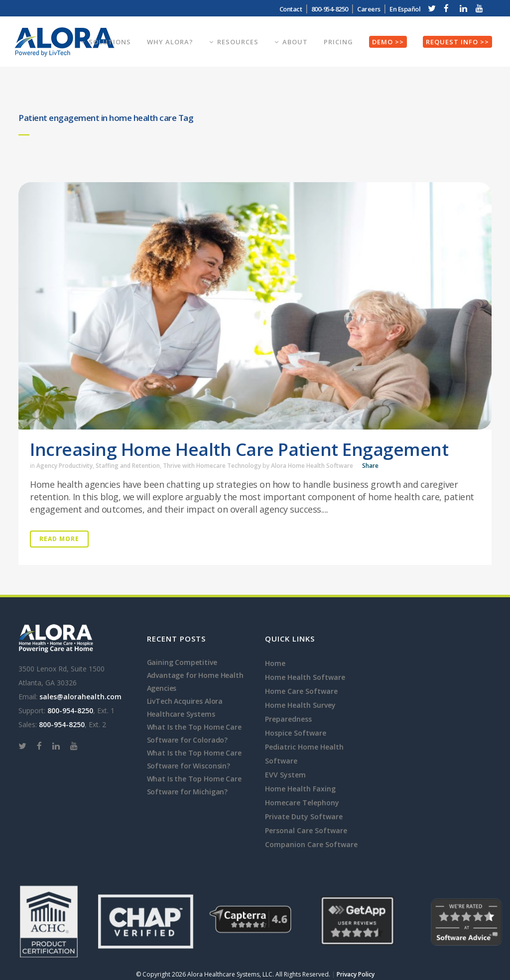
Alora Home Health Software (312, 466)
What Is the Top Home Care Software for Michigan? (194, 785)
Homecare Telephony (302, 803)
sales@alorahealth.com (80, 697)
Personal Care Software (306, 830)
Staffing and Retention (128, 466)
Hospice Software (296, 733)
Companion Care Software (311, 844)
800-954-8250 (330, 9)
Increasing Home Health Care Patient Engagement (239, 449)
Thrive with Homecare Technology (212, 466)
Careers (369, 9)
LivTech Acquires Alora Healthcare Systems (185, 708)
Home (275, 663)
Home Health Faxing (300, 789)
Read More (59, 539)
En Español (405, 9)
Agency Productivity (64, 466)
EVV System (285, 775)
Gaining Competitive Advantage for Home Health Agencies (195, 675)
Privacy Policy (356, 974)
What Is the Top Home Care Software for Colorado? (194, 733)
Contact (291, 9)
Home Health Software (305, 677)
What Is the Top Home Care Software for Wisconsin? (194, 759)
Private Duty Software (304, 817)
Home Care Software (301, 691)
